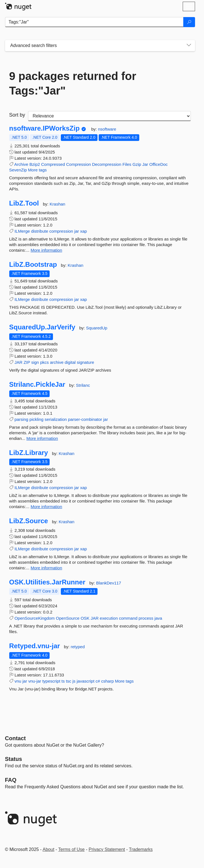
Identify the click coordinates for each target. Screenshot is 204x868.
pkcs (44, 362)
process (146, 618)
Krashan (57, 204)
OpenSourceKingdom (35, 618)
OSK (85, 618)
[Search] (189, 22)
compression (61, 231)
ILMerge (22, 231)
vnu (18, 681)
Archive (21, 164)
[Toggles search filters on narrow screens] (189, 46)
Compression (78, 164)
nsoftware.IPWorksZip (45, 128)
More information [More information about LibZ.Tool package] (46, 250)
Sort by (17, 115)
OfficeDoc (159, 164)
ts (63, 681)
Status (14, 759)
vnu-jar (35, 681)
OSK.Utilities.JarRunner (47, 582)
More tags (37, 170)
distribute (40, 231)
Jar (145, 164)
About (48, 849)
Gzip (137, 164)
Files (127, 164)
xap (84, 231)
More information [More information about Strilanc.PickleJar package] (42, 438)
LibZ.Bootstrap (33, 265)
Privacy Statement (107, 849)
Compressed (53, 164)
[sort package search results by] (109, 116)
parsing (21, 419)
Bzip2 (35, 164)
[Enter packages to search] (94, 22)
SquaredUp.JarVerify (42, 327)
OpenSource (68, 618)
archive (57, 362)
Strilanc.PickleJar (37, 385)
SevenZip (18, 170)
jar (77, 231)
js (74, 681)
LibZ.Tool (24, 203)
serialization (56, 419)
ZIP (27, 362)
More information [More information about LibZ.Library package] (46, 507)
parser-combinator (85, 419)
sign (35, 362)
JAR (18, 362)
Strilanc (83, 385)
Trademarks (141, 849)
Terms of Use (71, 849)
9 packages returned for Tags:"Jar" (73, 83)
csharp (107, 681)
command (128, 618)
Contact (15, 738)
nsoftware (107, 129)
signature (85, 362)
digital (70, 362)
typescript (51, 681)
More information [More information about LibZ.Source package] (46, 568)
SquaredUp (97, 328)
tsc (69, 681)
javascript (85, 681)
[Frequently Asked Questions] (11, 780)
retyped (78, 647)
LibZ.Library (29, 453)
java (158, 618)
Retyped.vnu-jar (35, 646)
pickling (36, 419)
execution (109, 618)
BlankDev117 (109, 583)
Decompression (107, 164)
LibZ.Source (29, 521)
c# (98, 681)
